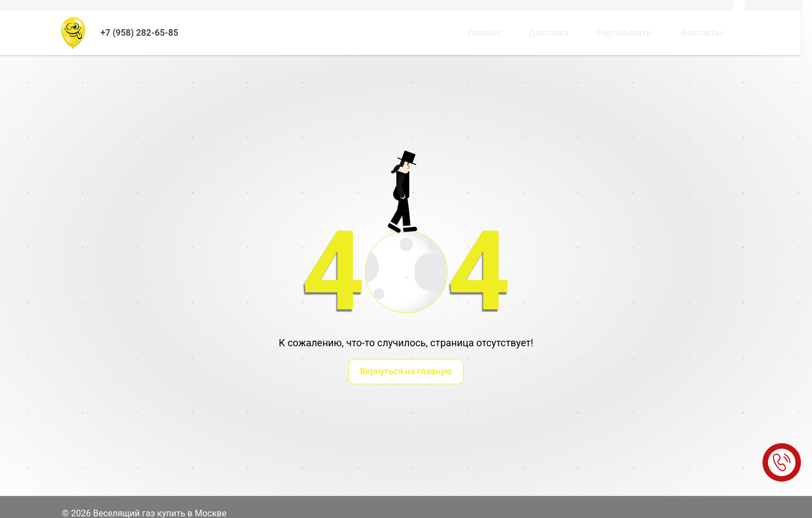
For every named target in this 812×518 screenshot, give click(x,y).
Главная (484, 33)
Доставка (549, 33)
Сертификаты (625, 33)
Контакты (702, 33)
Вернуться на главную (406, 371)
